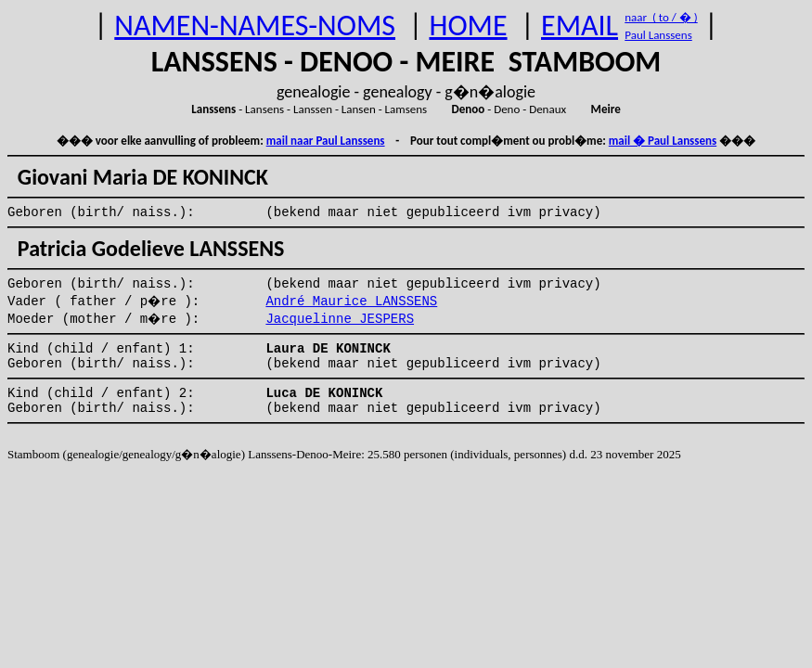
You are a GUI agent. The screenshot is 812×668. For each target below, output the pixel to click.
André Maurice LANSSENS (351, 302)
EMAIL (580, 26)
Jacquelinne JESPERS (340, 319)
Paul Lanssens (658, 35)
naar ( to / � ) (661, 17)
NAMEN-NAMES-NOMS (255, 26)
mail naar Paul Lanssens (326, 141)
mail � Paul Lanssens (663, 141)
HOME (468, 26)
